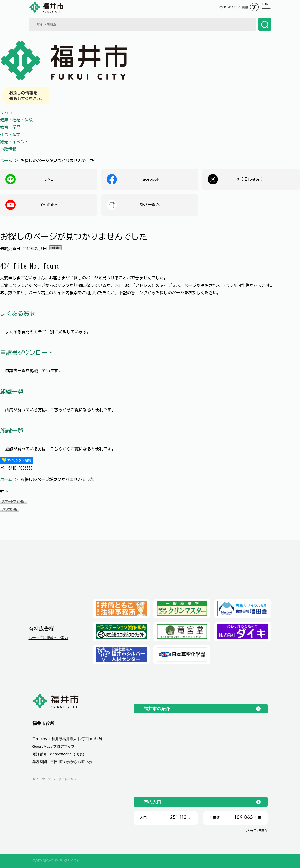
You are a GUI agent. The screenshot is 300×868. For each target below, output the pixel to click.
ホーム (6, 161)
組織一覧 (12, 392)
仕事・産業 (10, 135)
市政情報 (8, 149)
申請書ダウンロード (26, 353)
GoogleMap (41, 747)
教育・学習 (10, 127)
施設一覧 (12, 431)
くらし (6, 112)
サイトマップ (42, 779)
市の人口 (152, 802)
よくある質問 (18, 314)
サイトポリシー (69, 779)
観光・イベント (14, 142)
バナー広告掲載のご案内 (48, 638)
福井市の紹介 (157, 709)
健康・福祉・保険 (16, 120)
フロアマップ (64, 747)
